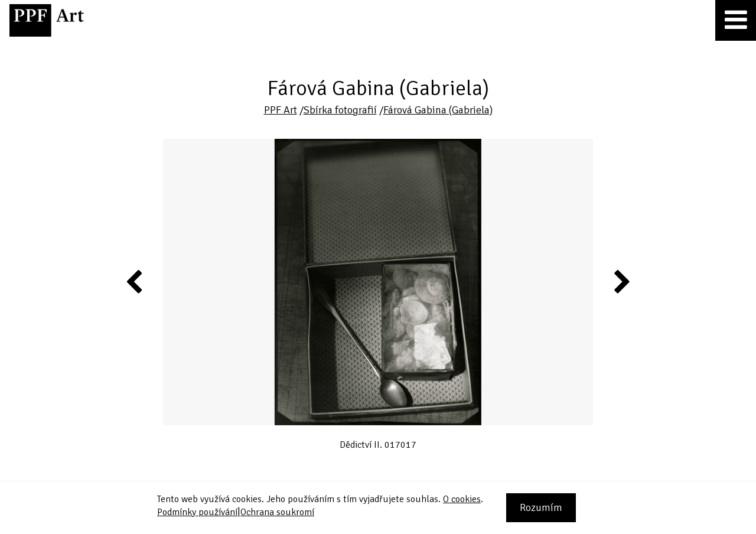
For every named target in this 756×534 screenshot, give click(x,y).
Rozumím (541, 507)
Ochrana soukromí (277, 512)
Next (621, 281)
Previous (135, 281)
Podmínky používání (197, 512)
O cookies (462, 499)
